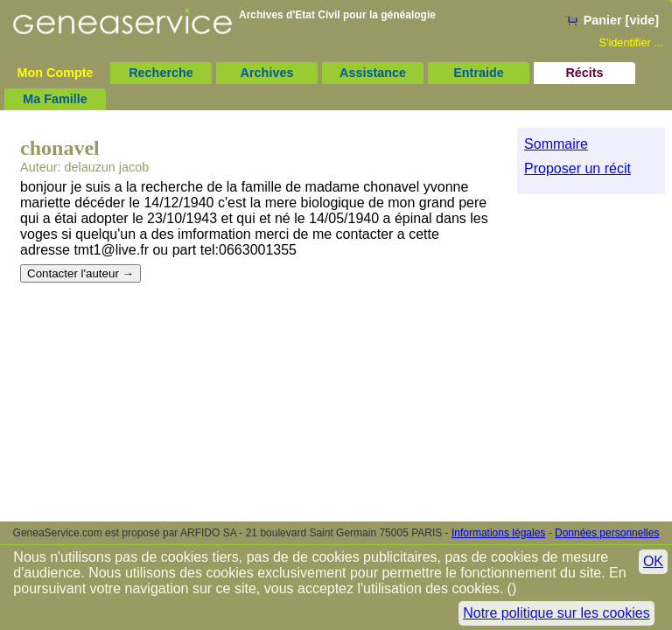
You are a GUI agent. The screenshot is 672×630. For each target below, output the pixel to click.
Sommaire (556, 144)
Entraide (479, 73)
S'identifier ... (631, 42)
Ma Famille (55, 99)
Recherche (161, 73)
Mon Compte (55, 73)
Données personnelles (607, 533)
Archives (267, 73)
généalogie (408, 15)
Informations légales (498, 533)
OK (653, 561)
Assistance (373, 73)
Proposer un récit (577, 168)
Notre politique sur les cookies (556, 613)
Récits (584, 73)
